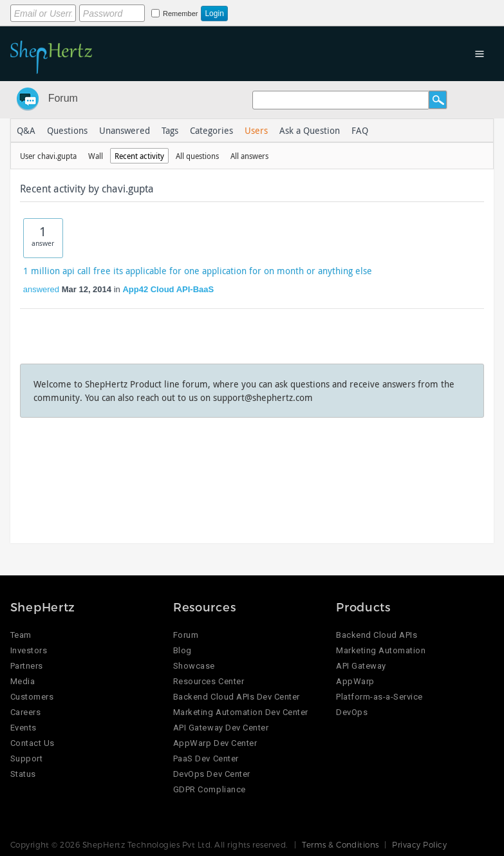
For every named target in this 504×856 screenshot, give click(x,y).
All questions (197, 156)
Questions (67, 130)
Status (23, 774)
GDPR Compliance (210, 789)
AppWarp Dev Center (215, 743)
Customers (32, 697)
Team (21, 635)
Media (23, 681)
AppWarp (355, 681)
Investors (29, 650)
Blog (182, 650)
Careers (26, 712)
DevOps (352, 712)
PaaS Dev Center (206, 758)
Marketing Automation (381, 650)
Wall (96, 156)
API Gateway (361, 666)
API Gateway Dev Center (221, 728)
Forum (63, 98)
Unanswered (125, 130)
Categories (211, 130)
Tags (170, 130)
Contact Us (33, 743)
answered (41, 289)
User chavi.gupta (48, 156)
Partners (27, 666)
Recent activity (139, 156)
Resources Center (209, 681)
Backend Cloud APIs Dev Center (237, 697)
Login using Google (330, 11)
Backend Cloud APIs (377, 635)
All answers (249, 156)
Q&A (26, 130)
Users (256, 130)
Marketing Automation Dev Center (241, 712)
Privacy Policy (419, 844)
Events (23, 728)
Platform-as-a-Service (379, 697)
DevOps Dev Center (212, 774)
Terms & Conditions (341, 844)
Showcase (194, 666)
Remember (180, 14)
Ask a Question (310, 130)
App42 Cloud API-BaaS (168, 289)
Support (27, 758)
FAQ (360, 130)
